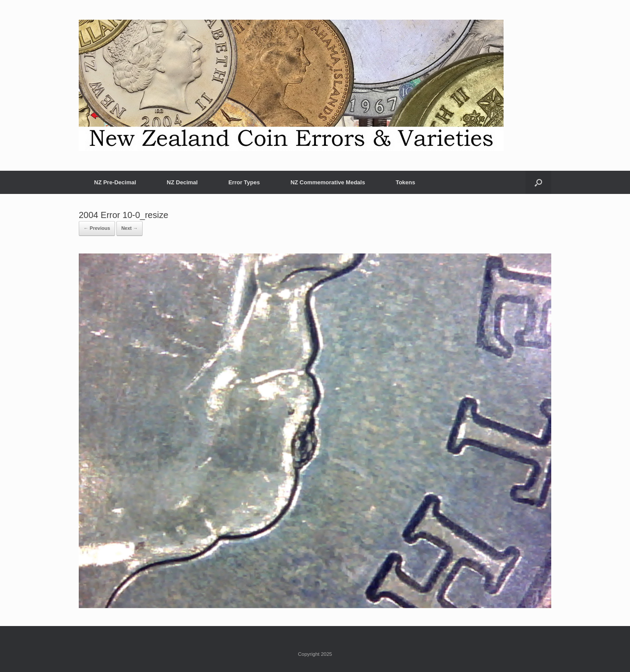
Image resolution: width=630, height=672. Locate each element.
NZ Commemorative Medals (328, 182)
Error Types (244, 182)
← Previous (97, 228)
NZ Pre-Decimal (115, 182)
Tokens (405, 182)
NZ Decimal (182, 182)
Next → (129, 228)
